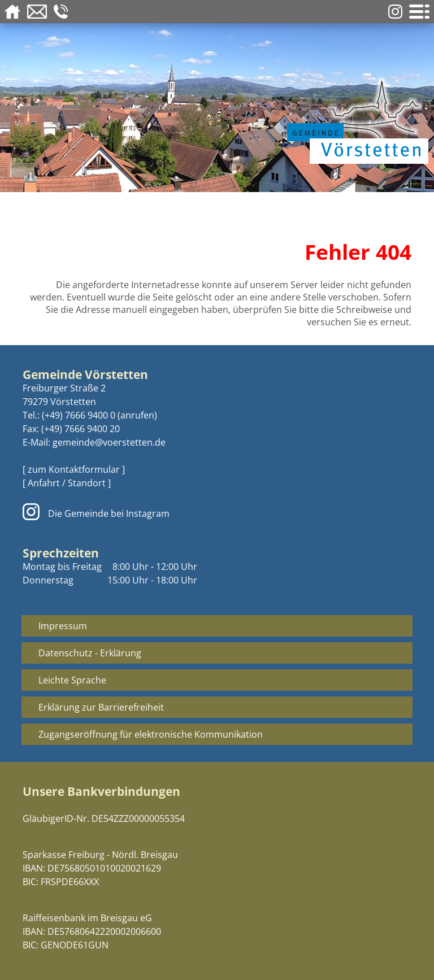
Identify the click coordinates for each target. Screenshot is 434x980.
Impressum (63, 626)
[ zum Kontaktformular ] (74, 469)
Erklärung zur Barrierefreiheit (101, 707)
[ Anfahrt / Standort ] (67, 483)
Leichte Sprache (72, 680)
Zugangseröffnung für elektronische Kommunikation (151, 734)
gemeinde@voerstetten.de (109, 442)
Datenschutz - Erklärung (90, 653)
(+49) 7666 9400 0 (79, 415)
